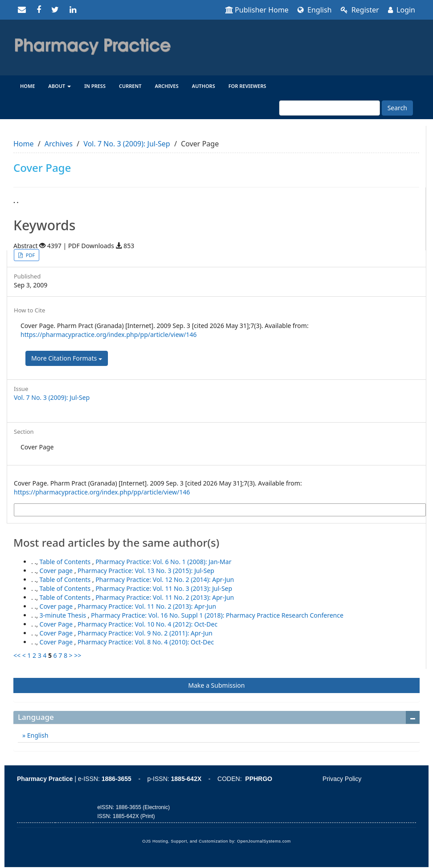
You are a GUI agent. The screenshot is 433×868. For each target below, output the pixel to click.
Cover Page (57, 624)
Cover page (57, 571)
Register (360, 10)
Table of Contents (66, 562)
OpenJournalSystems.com (264, 841)
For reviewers (247, 86)
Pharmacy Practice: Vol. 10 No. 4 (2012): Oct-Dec (148, 624)
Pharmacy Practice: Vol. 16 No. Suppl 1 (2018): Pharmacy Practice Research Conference (217, 615)
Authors (203, 86)
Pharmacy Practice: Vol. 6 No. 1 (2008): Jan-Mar (163, 562)
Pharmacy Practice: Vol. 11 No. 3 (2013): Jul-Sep (164, 588)
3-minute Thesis (64, 615)
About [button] (60, 86)
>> (78, 655)
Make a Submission (216, 685)
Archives (167, 86)
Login (402, 10)
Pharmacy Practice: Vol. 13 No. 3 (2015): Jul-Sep (146, 571)
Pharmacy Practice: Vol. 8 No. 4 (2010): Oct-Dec (146, 642)
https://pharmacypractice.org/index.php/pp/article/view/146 (109, 334)
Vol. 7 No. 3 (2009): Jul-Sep (127, 144)
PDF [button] (30, 255)
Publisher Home (257, 10)
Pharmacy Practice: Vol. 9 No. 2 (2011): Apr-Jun (145, 633)
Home (27, 86)
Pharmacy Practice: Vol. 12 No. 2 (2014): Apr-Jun (165, 579)
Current (130, 86)
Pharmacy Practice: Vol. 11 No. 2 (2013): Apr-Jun (165, 597)
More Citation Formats (67, 358)
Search (397, 108)
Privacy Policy (342, 779)
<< (17, 655)
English (315, 10)
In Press (95, 86)
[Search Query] (330, 108)
